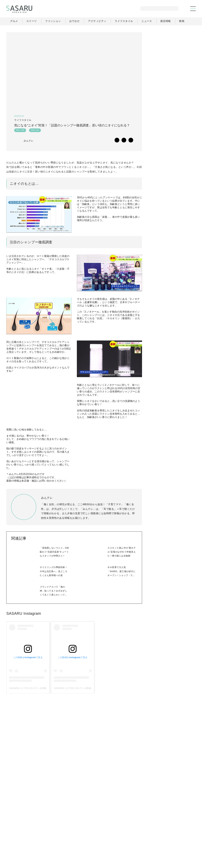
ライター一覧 (181, 840)
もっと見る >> (184, 208)
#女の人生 (35, 131)
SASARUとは (127, 847)
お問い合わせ (182, 847)
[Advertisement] (172, 52)
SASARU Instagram (24, 636)
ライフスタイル (145, 840)
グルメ (93, 840)
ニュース (164, 840)
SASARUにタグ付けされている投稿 (28, 711)
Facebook (172, 344)
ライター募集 (162, 847)
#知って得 (20, 131)
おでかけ (127, 840)
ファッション (109, 840)
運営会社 (144, 847)
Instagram (185, 344)
